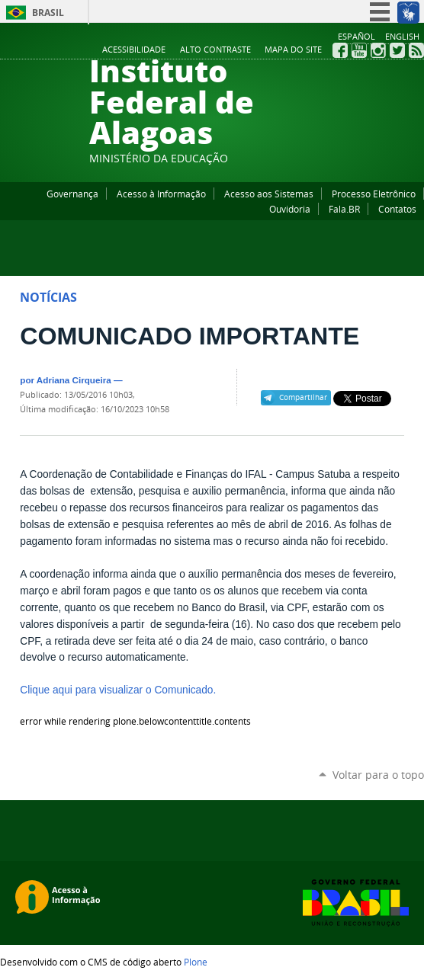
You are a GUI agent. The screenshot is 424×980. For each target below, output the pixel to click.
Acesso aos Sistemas (269, 194)
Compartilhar (303, 397)
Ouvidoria (290, 209)
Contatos (397, 209)
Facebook (340, 50)
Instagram (378, 50)
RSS (416, 50)
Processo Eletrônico (374, 194)
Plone (196, 962)
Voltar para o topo (378, 775)
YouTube (359, 50)
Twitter (397, 50)
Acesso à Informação (161, 194)
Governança (72, 194)
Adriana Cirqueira (74, 380)
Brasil (48, 13)
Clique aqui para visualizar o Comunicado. (118, 690)
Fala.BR (344, 209)
